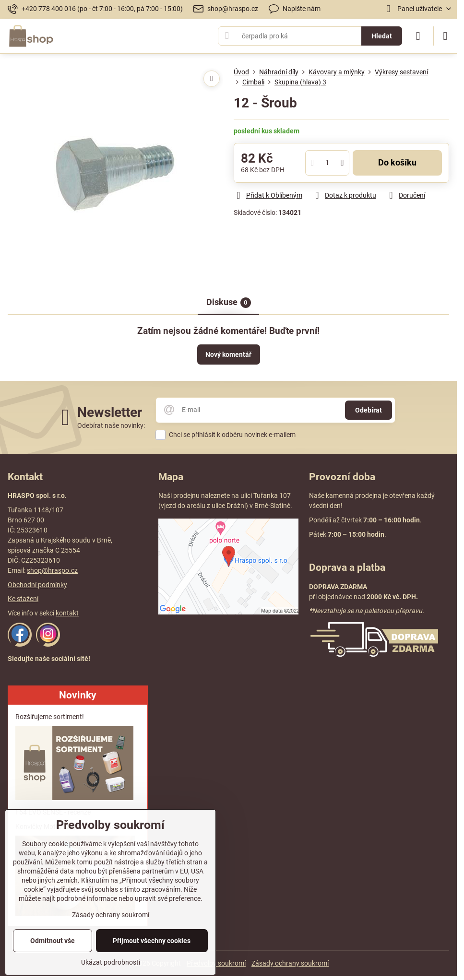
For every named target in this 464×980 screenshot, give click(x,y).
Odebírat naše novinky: (111, 425)
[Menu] (445, 36)
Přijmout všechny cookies (152, 941)
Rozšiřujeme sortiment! (50, 717)
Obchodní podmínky (37, 585)
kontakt (67, 613)
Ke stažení (23, 599)
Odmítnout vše (53, 941)
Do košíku (397, 163)
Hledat (382, 36)
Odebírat (369, 410)
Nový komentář (228, 354)
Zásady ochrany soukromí (290, 963)
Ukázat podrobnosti (111, 962)
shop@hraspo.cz (52, 570)
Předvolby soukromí (216, 963)
